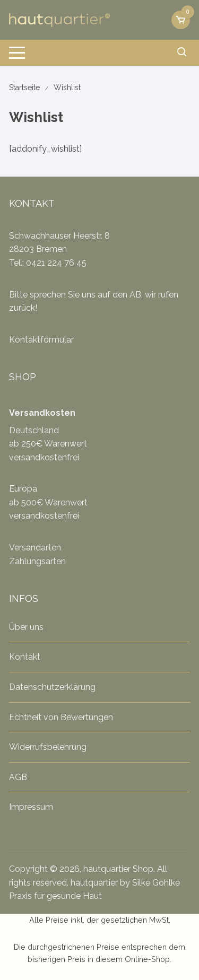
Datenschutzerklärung (52, 687)
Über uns (26, 627)
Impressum (31, 807)
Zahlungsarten (37, 561)
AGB (18, 777)
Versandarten (35, 548)
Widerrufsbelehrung (48, 747)
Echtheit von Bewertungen (61, 717)
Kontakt (25, 657)
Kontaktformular (41, 340)
